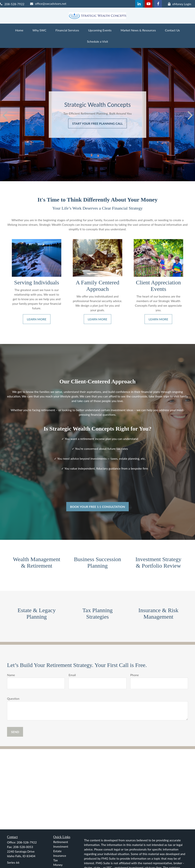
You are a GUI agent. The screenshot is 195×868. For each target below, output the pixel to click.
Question (13, 698)
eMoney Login (179, 4)
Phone (135, 675)
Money (58, 865)
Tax (56, 860)
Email (72, 675)
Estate (58, 851)
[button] (19, 30)
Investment (61, 846)
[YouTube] (149, 4)
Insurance (60, 856)
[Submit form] (15, 732)
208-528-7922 (12, 4)
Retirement (61, 842)
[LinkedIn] (139, 4)
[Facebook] (158, 4)
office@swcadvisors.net (48, 4)
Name (11, 675)
